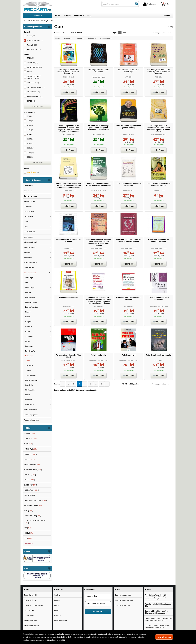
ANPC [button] (28, 551)
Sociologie (29, 385)
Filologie (28, 317)
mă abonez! (98, 611)
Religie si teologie (32, 380)
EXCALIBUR (33, 83)
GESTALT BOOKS (156, 135)
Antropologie (30, 288)
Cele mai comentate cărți (124, 600)
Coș (165, 4)
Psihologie (29, 356)
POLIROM (66, 77)
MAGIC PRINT (66, 135)
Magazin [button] (59, 589)
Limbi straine (29, 237)
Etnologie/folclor (31, 302)
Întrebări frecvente (31, 621)
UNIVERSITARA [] (32, 516)
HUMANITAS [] (31, 490)
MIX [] (28, 528)
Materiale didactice (31, 410)
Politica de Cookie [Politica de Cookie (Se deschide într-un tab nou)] (68, 637)
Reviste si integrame (31, 420)
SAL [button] (27, 568)
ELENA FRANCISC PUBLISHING (34, 77)
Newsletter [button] (91, 589)
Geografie (29, 322)
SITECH (157, 360)
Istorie (27, 331)
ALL (30, 72)
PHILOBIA (126, 191)
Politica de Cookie (30, 600)
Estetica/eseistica (31, 307)
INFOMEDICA (33, 92)
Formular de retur (60, 621)
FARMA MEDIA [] (32, 464)
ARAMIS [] (30, 434)
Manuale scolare (30, 247)
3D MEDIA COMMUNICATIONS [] (36, 522)
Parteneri (58, 616)
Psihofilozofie (30, 351)
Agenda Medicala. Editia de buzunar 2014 (158, 605)
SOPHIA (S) (156, 191)
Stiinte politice (30, 390)
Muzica (28, 341)
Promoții (57, 600)
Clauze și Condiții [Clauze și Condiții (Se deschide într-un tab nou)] (109, 637)
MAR (127, 77)
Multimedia (28, 257)
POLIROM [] (30, 454)
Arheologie (29, 278)
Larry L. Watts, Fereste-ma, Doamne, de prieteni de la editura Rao (158, 619)
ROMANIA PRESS (35, 96)
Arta (27, 283)
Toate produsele (35, 41)
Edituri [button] (28, 428)
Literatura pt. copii (30, 242)
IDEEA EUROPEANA (36, 87)
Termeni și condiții (30, 595)
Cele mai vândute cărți (123, 595)
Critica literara (30, 297)
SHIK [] (28, 511)
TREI (156, 77)
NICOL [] (29, 533)
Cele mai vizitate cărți (122, 605)
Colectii (27, 222)
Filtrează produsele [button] (34, 27)
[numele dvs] (98, 596)
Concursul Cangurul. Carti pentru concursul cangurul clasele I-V (157, 626)
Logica (28, 395)
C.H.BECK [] (30, 485)
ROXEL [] (29, 480)
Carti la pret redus (30, 196)
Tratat (29, 370)
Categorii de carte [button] (33, 180)
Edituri (57, 605)
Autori (56, 610)
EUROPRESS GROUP (96, 360)
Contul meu (149, 4)
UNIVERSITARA (96, 191)
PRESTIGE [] (31, 439)
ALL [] (28, 538)
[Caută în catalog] (136, 4)
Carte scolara (29, 211)
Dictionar (30, 366)
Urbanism (29, 400)
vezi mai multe (37, 107)
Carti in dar (28, 191)
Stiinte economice (30, 263)
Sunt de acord (164, 637)
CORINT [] (30, 459)
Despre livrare (29, 616)
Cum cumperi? (29, 610)
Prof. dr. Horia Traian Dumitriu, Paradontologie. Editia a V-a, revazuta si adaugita (156, 597)
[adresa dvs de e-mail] (98, 604)
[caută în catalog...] (117, 4)
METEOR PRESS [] (33, 505)
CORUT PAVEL (30, 495)
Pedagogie (29, 346)
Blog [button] (149, 589)
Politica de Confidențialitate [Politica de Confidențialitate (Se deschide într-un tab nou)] (88, 637)
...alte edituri (28, 543)
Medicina (27, 252)
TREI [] (28, 444)
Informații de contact (31, 626)
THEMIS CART (96, 77)
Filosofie (28, 312)
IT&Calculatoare (30, 232)
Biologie (28, 292)
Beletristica (28, 206)
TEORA (96, 306)
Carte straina (29, 186)
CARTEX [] (30, 475)
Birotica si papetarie (31, 415)
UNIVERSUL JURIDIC (156, 306)
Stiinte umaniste (30, 273)
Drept (26, 227)
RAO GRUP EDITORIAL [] (35, 500)
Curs (28, 361)
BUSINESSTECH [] (33, 470)
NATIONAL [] (31, 449)
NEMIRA (66, 249)
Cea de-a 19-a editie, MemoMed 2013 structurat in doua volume (157, 612)
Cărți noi (57, 595)
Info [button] (27, 589)
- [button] (49, 27)
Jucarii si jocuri (29, 201)
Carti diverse (29, 216)
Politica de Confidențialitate (34, 605)
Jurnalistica (29, 336)
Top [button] (118, 589)
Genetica (28, 327)
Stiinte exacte (29, 268)
